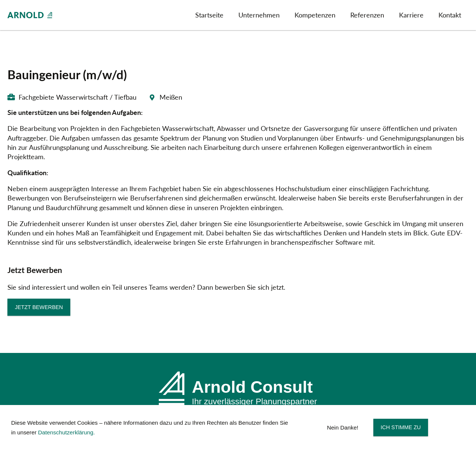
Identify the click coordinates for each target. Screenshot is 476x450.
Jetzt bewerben (39, 307)
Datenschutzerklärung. (66, 432)
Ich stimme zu (401, 427)
